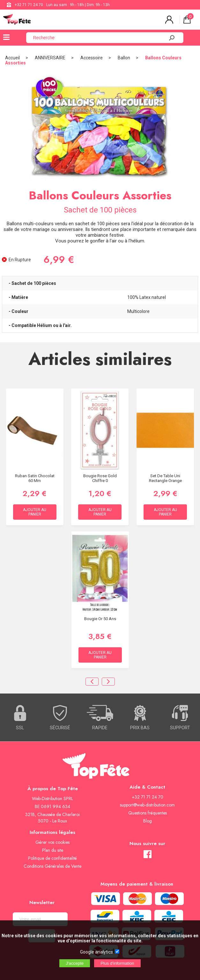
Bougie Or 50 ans (100, 619)
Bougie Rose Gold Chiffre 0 (100, 478)
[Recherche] (99, 38)
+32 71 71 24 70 (29, 5)
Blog (148, 821)
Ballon (124, 58)
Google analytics (96, 952)
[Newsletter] (40, 919)
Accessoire (92, 58)
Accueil (12, 58)
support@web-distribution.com (147, 805)
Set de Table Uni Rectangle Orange (165, 478)
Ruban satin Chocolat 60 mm (35, 478)
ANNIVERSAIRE (50, 58)
